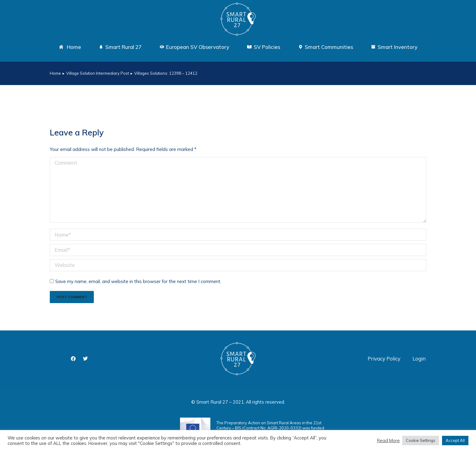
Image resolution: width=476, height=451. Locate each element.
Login (419, 359)
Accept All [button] (455, 440)
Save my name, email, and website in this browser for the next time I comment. (138, 281)
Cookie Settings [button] (421, 440)
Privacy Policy (384, 359)
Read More (388, 441)
